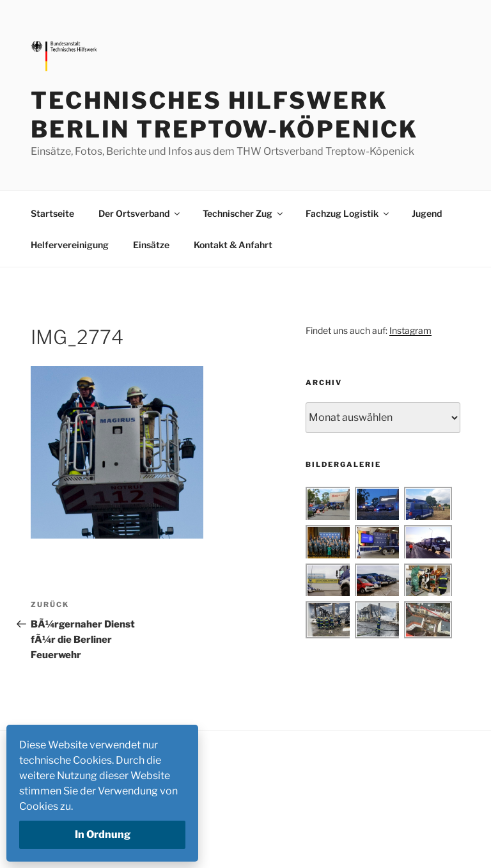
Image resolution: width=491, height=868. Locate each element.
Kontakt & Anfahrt (233, 245)
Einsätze (151, 245)
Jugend (427, 213)
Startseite (52, 213)
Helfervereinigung (70, 245)
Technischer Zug (244, 213)
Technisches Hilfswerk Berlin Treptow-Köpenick (224, 115)
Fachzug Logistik (348, 213)
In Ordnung (103, 834)
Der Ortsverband (140, 213)
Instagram (410, 330)
